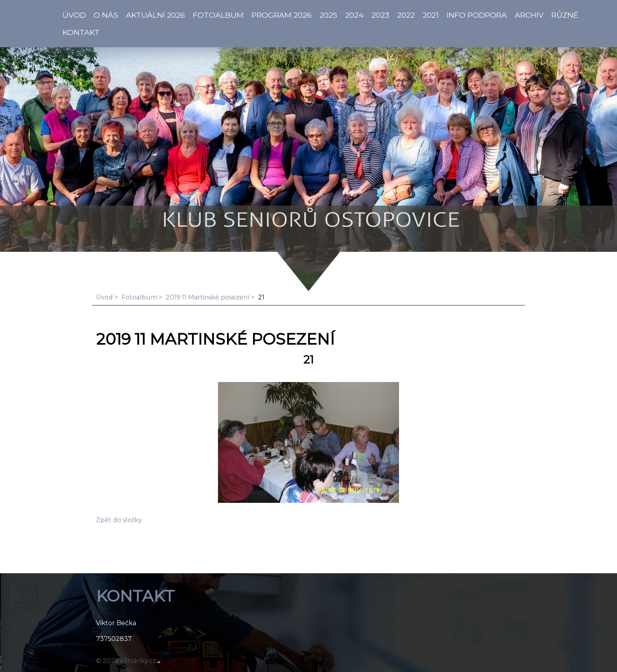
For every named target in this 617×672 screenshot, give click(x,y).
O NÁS (106, 15)
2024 (354, 15)
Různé (565, 15)
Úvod (104, 297)
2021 (431, 15)
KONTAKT (81, 32)
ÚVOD (74, 15)
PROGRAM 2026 (282, 15)
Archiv (529, 15)
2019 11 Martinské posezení (208, 297)
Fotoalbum (218, 15)
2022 (406, 15)
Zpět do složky (119, 520)
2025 (328, 15)
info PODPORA (477, 15)
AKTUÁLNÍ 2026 (155, 15)
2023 (380, 15)
